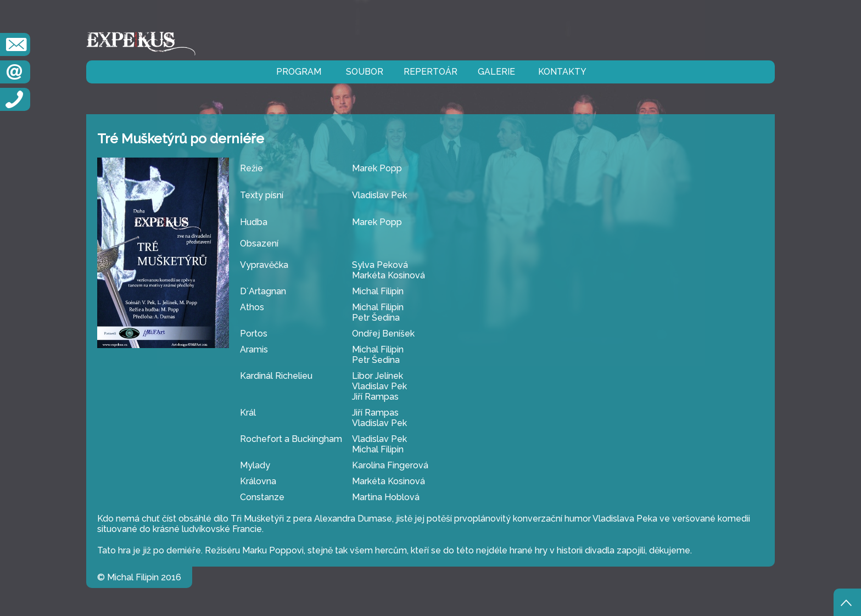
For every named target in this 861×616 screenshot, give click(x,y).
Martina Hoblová (386, 497)
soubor (365, 72)
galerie (496, 72)
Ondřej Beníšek (383, 334)
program (299, 72)
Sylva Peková (380, 265)
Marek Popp (377, 168)
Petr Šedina (376, 318)
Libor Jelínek (378, 376)
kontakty (562, 72)
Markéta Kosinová (388, 275)
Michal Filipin (378, 291)
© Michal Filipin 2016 (139, 577)
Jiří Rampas (375, 397)
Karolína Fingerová (390, 465)
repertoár (431, 72)
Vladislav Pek (379, 195)
